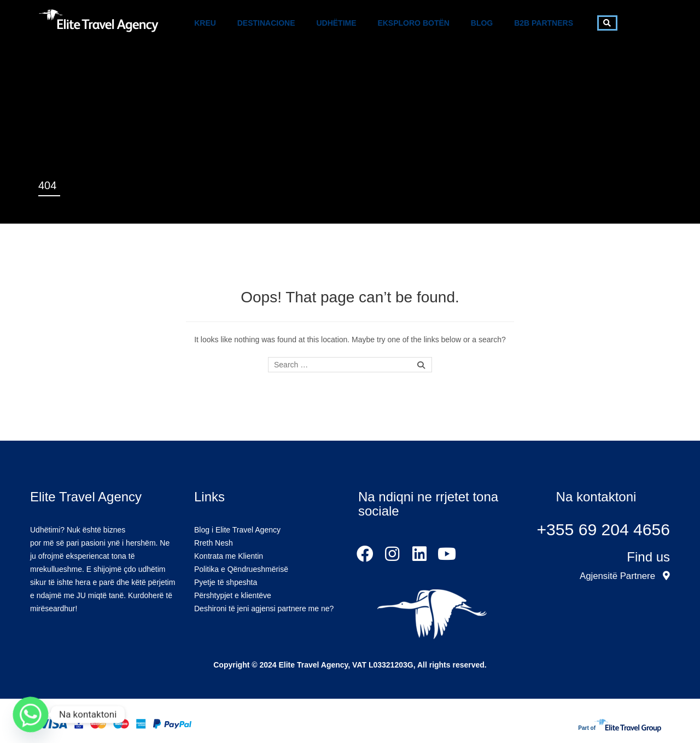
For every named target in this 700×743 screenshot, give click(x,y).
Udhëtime (336, 23)
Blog (482, 23)
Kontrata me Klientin (229, 556)
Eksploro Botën (413, 23)
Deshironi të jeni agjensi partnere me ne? (264, 609)
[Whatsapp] (31, 715)
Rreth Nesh (214, 543)
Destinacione (266, 23)
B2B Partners (544, 23)
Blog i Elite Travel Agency (237, 530)
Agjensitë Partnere (625, 576)
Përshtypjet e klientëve (233, 595)
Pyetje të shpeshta (226, 582)
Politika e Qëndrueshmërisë (241, 569)
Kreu (205, 23)
